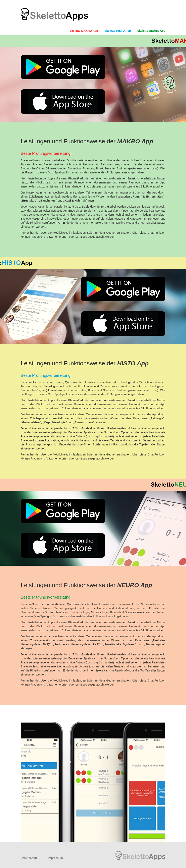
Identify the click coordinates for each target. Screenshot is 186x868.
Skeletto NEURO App (151, 31)
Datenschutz (29, 858)
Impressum (55, 858)
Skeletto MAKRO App (84, 31)
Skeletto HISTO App (118, 31)
